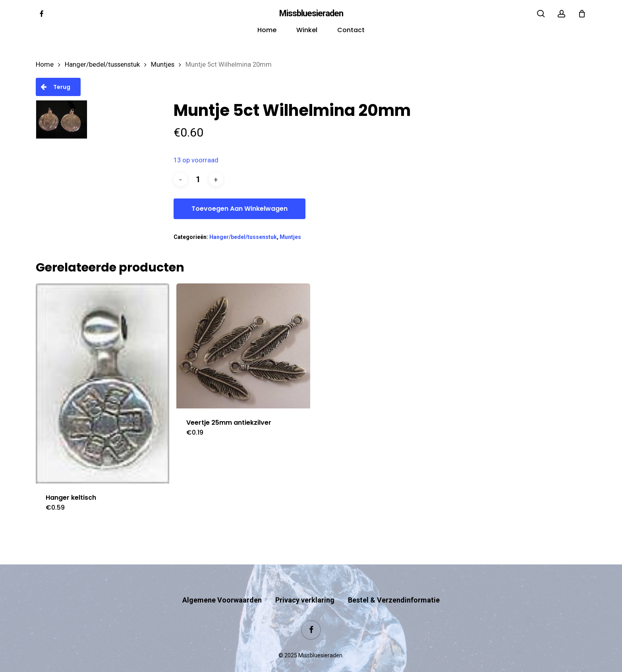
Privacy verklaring (305, 584)
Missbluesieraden (311, 13)
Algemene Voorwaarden (222, 584)
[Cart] (582, 13)
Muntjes (163, 65)
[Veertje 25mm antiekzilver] (243, 346)
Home (45, 65)
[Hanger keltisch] (102, 383)
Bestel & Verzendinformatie (394, 584)
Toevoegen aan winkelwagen (240, 209)
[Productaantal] (198, 180)
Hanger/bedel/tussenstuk (102, 65)
